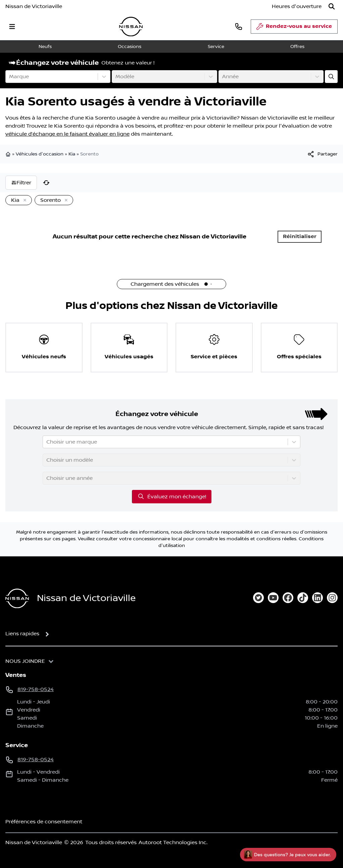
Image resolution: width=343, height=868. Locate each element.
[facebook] (288, 598)
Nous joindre (25, 661)
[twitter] (258, 598)
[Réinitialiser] (46, 183)
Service (216, 47)
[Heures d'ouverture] (297, 6)
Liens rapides (22, 634)
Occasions (130, 47)
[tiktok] (303, 598)
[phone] (239, 26)
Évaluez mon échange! (172, 496)
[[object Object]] (322, 154)
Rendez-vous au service (294, 28)
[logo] (131, 27)
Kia (72, 154)
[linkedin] (317, 598)
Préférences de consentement (44, 822)
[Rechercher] (332, 6)
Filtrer (21, 183)
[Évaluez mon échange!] (331, 77)
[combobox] (10, 77)
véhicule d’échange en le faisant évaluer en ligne (67, 134)
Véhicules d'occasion (40, 154)
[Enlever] (23, 200)
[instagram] (332, 598)
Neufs (45, 47)
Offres (297, 47)
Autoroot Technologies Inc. (173, 842)
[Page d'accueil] (17, 599)
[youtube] (273, 598)
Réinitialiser (300, 237)
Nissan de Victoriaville (34, 6)
